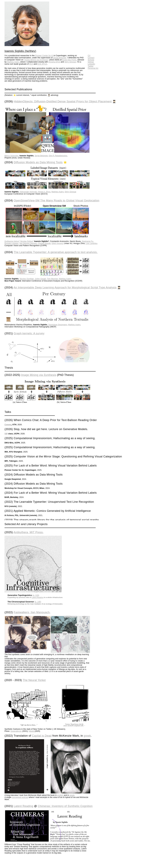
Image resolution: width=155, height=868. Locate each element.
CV (89, 56)
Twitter (91, 66)
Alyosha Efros (54, 62)
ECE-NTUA (42, 64)
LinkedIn (91, 64)
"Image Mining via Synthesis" (36, 60)
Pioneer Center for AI (44, 56)
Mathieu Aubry (13, 62)
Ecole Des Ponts (69, 60)
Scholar (91, 60)
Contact (91, 58)
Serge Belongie (60, 58)
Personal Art (93, 68)
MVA (31, 64)
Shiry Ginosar (70, 62)
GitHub (91, 62)
